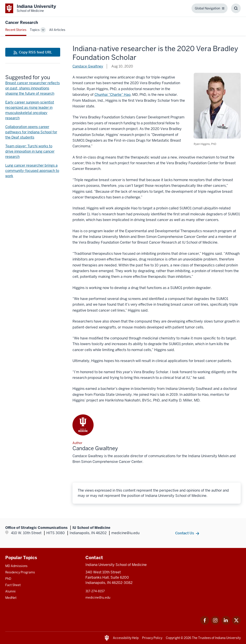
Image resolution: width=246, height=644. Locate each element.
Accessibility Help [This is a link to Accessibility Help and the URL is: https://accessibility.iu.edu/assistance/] (126, 638)
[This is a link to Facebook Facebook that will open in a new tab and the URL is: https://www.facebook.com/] (205, 623)
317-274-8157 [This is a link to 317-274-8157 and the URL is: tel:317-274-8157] (95, 591)
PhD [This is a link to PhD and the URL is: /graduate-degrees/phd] (8, 579)
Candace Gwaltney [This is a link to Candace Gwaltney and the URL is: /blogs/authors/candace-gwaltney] (88, 66)
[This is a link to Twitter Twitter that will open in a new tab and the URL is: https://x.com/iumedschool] (236, 623)
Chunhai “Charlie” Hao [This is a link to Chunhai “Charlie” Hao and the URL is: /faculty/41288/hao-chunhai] (112, 95)
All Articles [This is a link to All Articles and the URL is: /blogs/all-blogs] (57, 30)
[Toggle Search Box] (236, 8)
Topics (35, 30)
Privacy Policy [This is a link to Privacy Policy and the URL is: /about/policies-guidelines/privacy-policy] (152, 638)
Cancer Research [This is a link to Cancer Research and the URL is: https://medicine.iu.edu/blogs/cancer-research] (22, 22)
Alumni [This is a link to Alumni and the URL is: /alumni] (10, 591)
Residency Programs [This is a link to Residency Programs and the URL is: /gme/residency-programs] (20, 572)
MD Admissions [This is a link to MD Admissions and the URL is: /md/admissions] (16, 566)
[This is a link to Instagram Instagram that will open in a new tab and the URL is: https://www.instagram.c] (215, 623)
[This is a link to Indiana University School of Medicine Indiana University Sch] (31, 8)
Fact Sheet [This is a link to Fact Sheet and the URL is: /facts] (13, 585)
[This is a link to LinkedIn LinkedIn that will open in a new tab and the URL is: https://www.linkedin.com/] (226, 623)
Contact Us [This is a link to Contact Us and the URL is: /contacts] (185, 533)
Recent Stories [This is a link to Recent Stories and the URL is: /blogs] (16, 30)
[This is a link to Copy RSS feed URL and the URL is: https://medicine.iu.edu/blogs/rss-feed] (33, 52)
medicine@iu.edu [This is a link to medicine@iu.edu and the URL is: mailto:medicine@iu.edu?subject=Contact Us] (98, 598)
